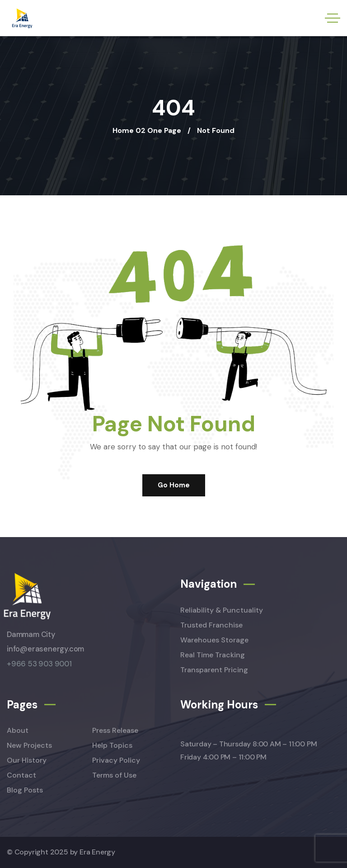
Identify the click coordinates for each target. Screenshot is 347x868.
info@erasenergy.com (45, 649)
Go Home (174, 485)
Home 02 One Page (147, 130)
